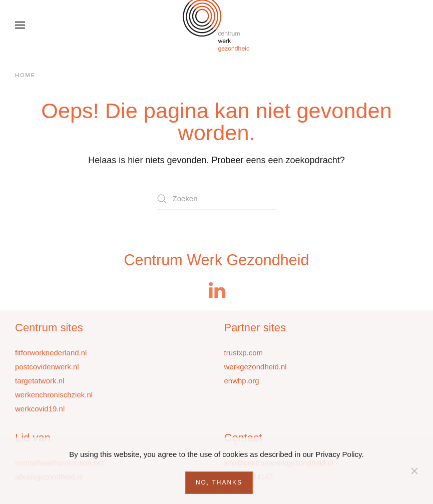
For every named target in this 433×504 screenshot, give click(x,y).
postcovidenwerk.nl (47, 367)
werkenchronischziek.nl (54, 395)
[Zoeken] (217, 198)
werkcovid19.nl (40, 409)
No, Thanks (219, 482)
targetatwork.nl (40, 381)
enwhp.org (242, 381)
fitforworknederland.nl (51, 353)
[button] (20, 25)
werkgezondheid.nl (256, 367)
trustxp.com (244, 353)
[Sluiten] (414, 471)
